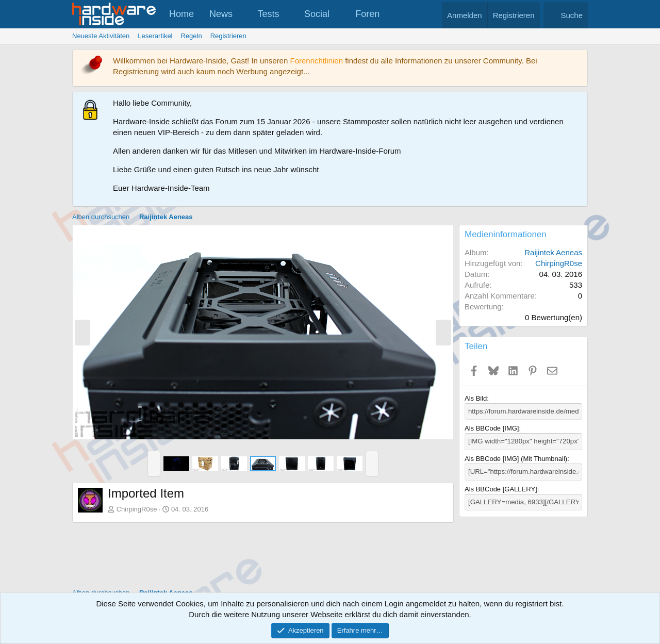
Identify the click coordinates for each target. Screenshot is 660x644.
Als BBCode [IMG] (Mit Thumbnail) (516, 458)
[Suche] (566, 15)
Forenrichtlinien (316, 61)
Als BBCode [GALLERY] (501, 489)
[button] (242, 14)
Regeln (192, 36)
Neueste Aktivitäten (101, 36)
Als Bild (476, 398)
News (221, 14)
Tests (269, 14)
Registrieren (228, 36)
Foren (367, 14)
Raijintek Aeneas (553, 252)
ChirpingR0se (137, 509)
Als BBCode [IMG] (492, 428)
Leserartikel (155, 36)
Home (181, 14)
